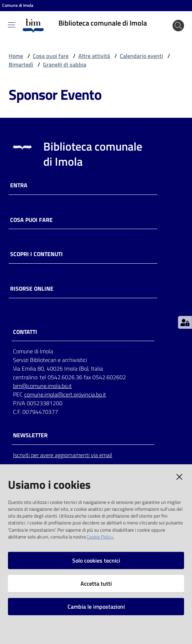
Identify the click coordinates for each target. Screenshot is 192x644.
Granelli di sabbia (65, 64)
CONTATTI (25, 332)
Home (16, 56)
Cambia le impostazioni (96, 607)
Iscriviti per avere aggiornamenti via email (63, 455)
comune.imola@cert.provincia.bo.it (65, 394)
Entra (19, 185)
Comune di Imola (18, 5)
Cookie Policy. (100, 537)
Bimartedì (21, 64)
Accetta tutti (96, 583)
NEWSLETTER (30, 435)
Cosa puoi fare (51, 56)
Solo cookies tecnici (96, 560)
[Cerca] (178, 26)
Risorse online (32, 289)
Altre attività (94, 56)
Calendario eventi (141, 56)
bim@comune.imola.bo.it (42, 386)
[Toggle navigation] (12, 25)
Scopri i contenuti (36, 254)
